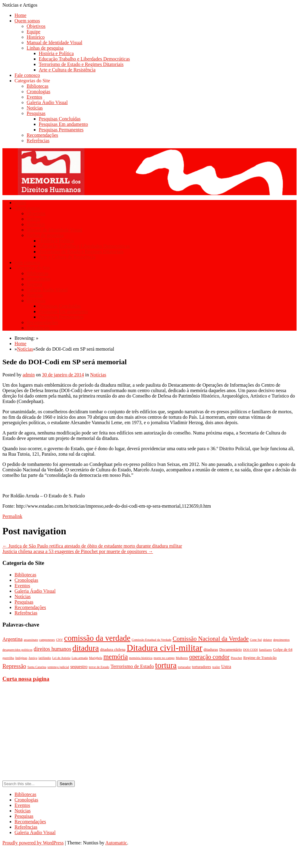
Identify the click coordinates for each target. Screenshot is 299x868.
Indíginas (21, 658)
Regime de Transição (260, 658)
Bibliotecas (38, 86)
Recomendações (42, 135)
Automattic (116, 843)
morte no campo (164, 658)
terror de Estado (99, 667)
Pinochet (236, 658)
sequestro (79, 667)
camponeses (47, 640)
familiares (266, 650)
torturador (184, 667)
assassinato (31, 640)
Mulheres (182, 658)
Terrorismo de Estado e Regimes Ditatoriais (81, 64)
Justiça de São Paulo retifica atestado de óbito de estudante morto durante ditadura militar (92, 546)
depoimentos (281, 640)
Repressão (14, 666)
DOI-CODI (250, 650)
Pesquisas (36, 113)
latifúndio (45, 658)
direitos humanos (52, 649)
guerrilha (8, 658)
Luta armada (80, 658)
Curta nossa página (26, 679)
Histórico (36, 37)
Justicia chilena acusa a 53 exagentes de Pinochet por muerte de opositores (78, 551)
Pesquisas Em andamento (63, 124)
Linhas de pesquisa (45, 48)
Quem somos (27, 21)
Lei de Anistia (61, 658)
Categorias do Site (32, 81)
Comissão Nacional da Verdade (210, 639)
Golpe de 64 (283, 649)
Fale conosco (27, 75)
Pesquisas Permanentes (61, 130)
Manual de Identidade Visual (54, 43)
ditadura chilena (113, 649)
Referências (38, 141)
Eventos (34, 97)
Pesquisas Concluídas (60, 119)
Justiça (33, 658)
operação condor (209, 657)
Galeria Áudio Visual (47, 102)
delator (268, 640)
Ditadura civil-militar (165, 648)
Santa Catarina (37, 667)
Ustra (226, 667)
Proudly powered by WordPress (33, 843)
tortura (166, 665)
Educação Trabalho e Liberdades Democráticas (84, 59)
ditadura (86, 648)
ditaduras (211, 649)
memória (116, 657)
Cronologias (38, 92)
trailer (216, 667)
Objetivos (36, 26)
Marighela (96, 658)
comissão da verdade (97, 638)
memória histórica (141, 658)
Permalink (12, 516)
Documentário (230, 649)
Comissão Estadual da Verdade (152, 640)
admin (29, 375)
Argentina (12, 639)
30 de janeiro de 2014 (63, 375)
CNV (59, 640)
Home (20, 15)
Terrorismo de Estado (132, 666)
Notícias (35, 108)
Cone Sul (256, 640)
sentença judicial (58, 667)
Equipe (33, 32)
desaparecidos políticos (17, 650)
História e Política (56, 53)
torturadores (201, 667)
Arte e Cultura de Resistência (67, 70)
